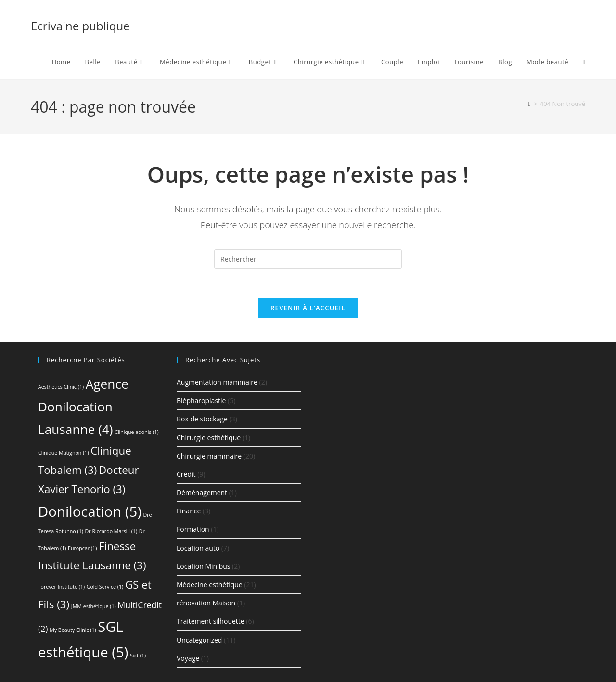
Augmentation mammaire (217, 382)
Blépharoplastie (201, 400)
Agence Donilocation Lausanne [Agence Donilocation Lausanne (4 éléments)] (83, 407)
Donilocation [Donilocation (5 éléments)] (90, 511)
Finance (189, 511)
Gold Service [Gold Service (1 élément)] (105, 587)
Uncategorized (199, 640)
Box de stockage (202, 419)
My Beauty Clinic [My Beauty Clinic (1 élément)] (73, 630)
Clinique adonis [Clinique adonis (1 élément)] (136, 432)
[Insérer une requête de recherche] (308, 259)
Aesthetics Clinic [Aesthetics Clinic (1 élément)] (61, 387)
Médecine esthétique (210, 584)
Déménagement (202, 492)
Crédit (186, 474)
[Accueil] (530, 104)
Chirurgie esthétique (209, 438)
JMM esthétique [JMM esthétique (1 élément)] (94, 606)
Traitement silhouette (211, 621)
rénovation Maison (206, 603)
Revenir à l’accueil (308, 308)
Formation (193, 529)
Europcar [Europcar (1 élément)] (82, 548)
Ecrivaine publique (80, 26)
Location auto (198, 548)
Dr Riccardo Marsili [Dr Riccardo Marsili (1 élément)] (111, 531)
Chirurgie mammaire (209, 456)
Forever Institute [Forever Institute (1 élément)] (61, 587)
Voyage (188, 658)
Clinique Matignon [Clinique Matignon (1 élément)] (64, 453)
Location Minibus (203, 566)
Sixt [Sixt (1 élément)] (138, 656)
